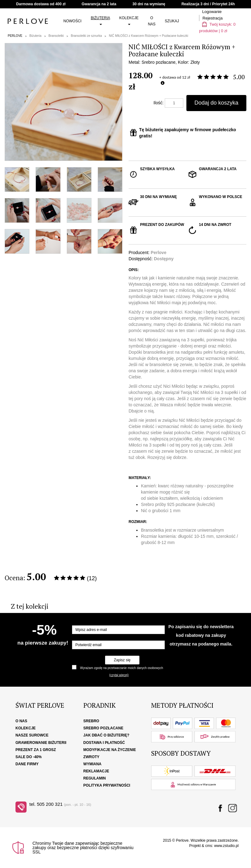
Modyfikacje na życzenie (110, 750)
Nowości (72, 21)
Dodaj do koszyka (216, 103)
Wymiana (93, 764)
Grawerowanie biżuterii (41, 743)
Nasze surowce (32, 735)
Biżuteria (100, 20)
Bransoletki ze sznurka (86, 36)
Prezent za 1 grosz (36, 750)
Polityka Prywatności (107, 785)
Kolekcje (129, 20)
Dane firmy (27, 764)
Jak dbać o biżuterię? (106, 735)
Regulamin (95, 778)
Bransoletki (56, 36)
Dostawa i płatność (104, 743)
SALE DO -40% (29, 757)
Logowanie (212, 12)
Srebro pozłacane (103, 728)
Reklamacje (96, 771)
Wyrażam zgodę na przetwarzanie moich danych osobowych (121, 668)
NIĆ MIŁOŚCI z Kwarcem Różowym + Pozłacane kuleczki (148, 36)
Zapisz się (122, 660)
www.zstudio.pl (226, 846)
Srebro (91, 721)
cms (209, 846)
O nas (152, 21)
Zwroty (91, 757)
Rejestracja (213, 18)
